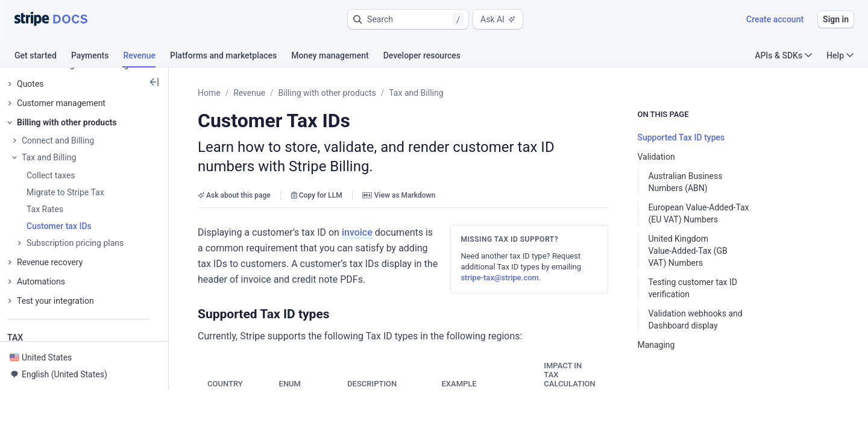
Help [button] (840, 55)
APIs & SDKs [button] (783, 55)
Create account (775, 19)
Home (209, 93)
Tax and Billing (416, 93)
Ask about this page (234, 195)
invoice (357, 232)
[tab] (43, 57)
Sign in (836, 19)
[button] (408, 19)
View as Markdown (399, 195)
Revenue (249, 93)
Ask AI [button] (498, 19)
